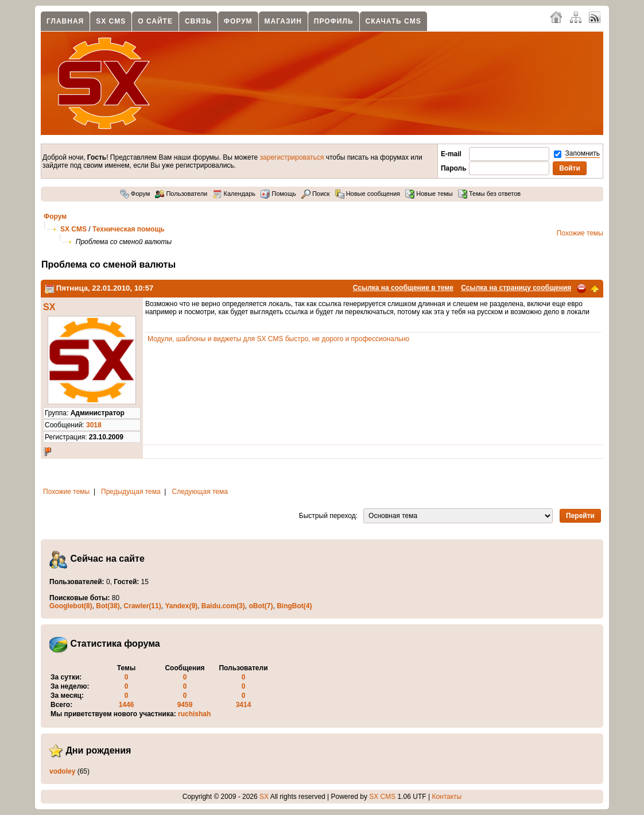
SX (49, 307)
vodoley (62, 771)
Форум (238, 21)
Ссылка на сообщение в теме (403, 288)
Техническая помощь (129, 229)
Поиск (316, 194)
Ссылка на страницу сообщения (516, 288)
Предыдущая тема (131, 492)
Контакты (447, 797)
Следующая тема (200, 492)
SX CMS (111, 21)
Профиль (334, 21)
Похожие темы (580, 233)
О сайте (155, 21)
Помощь (278, 194)
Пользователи (181, 194)
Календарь (234, 194)
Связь (198, 21)
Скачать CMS (393, 21)
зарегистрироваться (292, 157)
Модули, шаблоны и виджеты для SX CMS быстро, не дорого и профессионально (278, 339)
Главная (65, 21)
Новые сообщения (368, 194)
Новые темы (429, 194)
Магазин (283, 21)
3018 (94, 425)
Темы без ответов (489, 194)
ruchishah (194, 714)
